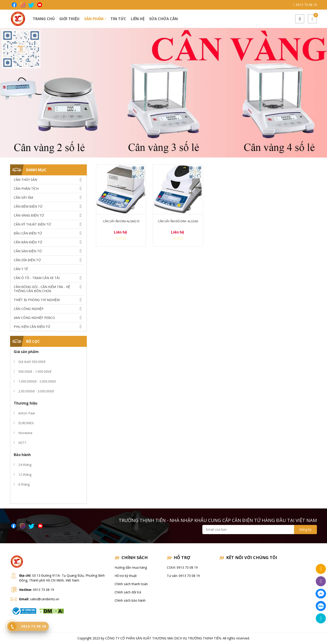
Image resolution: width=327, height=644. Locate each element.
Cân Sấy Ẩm (23, 197)
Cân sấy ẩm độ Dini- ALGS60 (178, 221)
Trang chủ (44, 19)
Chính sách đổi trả (128, 592)
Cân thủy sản (25, 180)
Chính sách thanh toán (131, 584)
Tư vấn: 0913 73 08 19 (183, 576)
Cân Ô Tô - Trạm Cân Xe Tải (37, 278)
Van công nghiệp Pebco (34, 318)
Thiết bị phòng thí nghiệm (37, 300)
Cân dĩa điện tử (27, 260)
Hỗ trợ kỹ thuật (126, 576)
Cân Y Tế (21, 269)
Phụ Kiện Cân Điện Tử (32, 327)
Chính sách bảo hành (130, 600)
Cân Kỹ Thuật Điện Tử (32, 224)
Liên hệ (138, 19)
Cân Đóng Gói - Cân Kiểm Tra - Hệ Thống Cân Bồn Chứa (42, 289)
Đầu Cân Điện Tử (28, 233)
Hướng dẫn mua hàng (131, 567)
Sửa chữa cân (163, 19)
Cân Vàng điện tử (29, 215)
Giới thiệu (69, 19)
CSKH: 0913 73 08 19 (182, 567)
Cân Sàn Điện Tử (28, 251)
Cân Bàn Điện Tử (28, 242)
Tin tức (118, 19)
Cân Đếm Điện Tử (28, 206)
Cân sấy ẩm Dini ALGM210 (121, 221)
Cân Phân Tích (26, 189)
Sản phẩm (95, 19)
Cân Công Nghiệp (29, 309)
